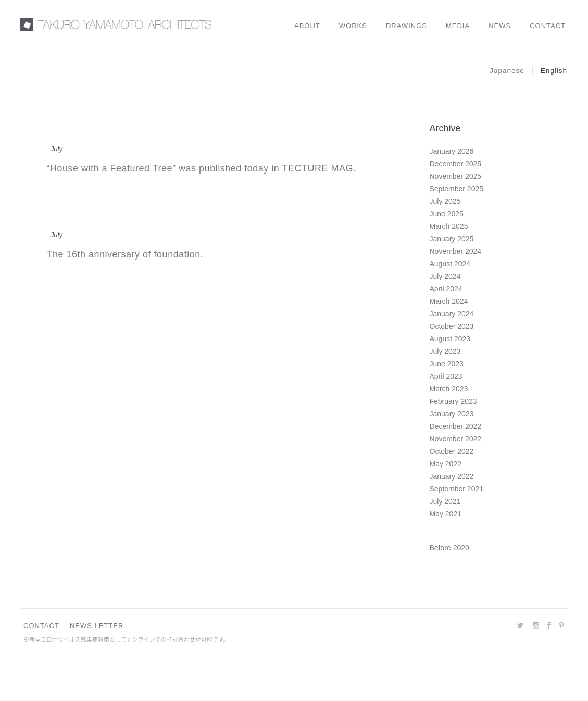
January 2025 (452, 239)
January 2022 (452, 476)
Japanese (507, 71)
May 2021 (446, 514)
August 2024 (450, 264)
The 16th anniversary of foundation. (125, 254)
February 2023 (453, 401)
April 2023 (446, 376)
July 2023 (445, 351)
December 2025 (456, 164)
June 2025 (447, 214)
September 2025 (457, 189)
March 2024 (449, 301)
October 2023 (452, 326)
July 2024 (445, 276)
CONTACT (41, 626)
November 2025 (456, 176)
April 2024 (446, 289)
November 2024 (456, 251)
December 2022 (456, 426)
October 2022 (452, 451)
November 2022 (456, 439)
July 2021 (445, 501)
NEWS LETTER (97, 626)
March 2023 (449, 389)
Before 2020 (449, 548)
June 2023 (447, 364)
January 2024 (452, 314)
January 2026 (452, 151)
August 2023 (450, 339)
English (554, 71)
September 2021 (457, 489)
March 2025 (449, 226)
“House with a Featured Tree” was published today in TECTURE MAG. (202, 168)
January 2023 (452, 414)
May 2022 (446, 464)
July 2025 (445, 201)
